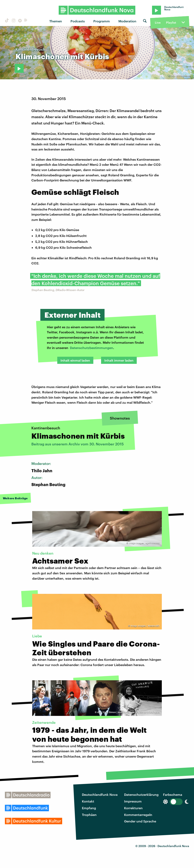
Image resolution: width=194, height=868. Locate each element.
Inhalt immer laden (119, 360)
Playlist (171, 22)
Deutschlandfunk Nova (100, 794)
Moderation (127, 21)
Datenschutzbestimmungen (91, 348)
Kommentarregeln (138, 815)
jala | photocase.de (181, 76)
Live (158, 22)
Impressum (133, 801)
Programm (102, 21)
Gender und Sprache (140, 821)
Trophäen (89, 815)
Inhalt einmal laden (75, 360)
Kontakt (88, 801)
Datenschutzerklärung (141, 794)
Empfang (89, 808)
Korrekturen (133, 808)
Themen (56, 21)
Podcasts (78, 21)
